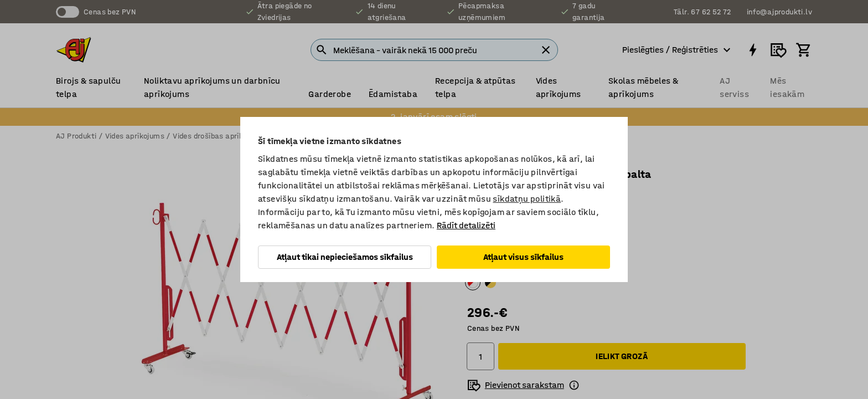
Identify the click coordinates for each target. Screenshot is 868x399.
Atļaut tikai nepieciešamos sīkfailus (345, 257)
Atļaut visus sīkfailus (523, 257)
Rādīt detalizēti (466, 225)
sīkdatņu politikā (527, 199)
